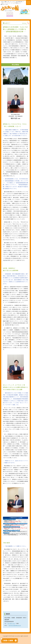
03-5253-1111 (11, 623)
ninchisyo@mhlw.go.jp (15, 625)
